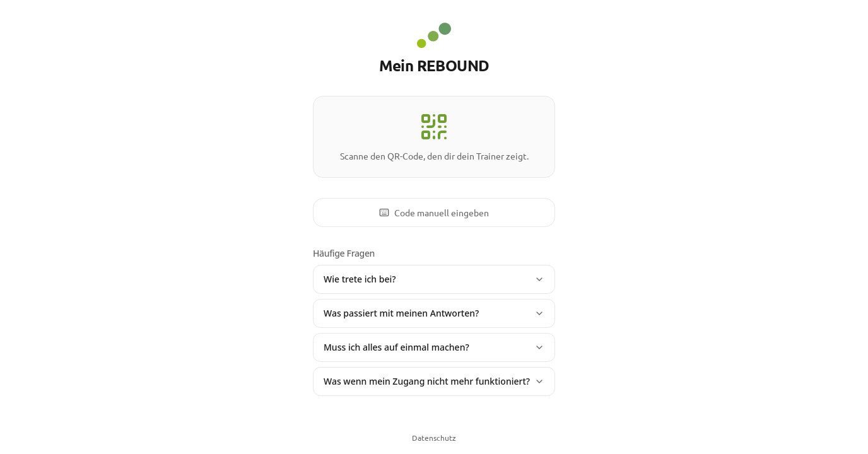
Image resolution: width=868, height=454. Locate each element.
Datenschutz (434, 438)
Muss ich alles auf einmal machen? (434, 347)
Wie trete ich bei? (434, 279)
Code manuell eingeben (434, 212)
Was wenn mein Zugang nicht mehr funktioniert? (434, 381)
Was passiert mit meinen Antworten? (434, 313)
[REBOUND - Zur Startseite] (434, 35)
